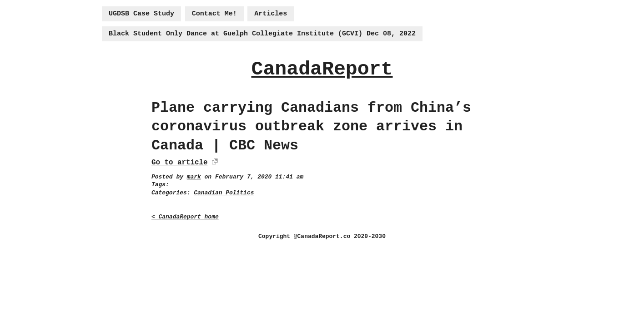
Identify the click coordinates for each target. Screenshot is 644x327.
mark (194, 177)
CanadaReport (322, 69)
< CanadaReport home (185, 217)
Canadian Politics (224, 193)
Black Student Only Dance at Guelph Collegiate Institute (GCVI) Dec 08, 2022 (262, 34)
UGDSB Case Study (141, 14)
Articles (271, 14)
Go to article (179, 163)
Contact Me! (214, 14)
